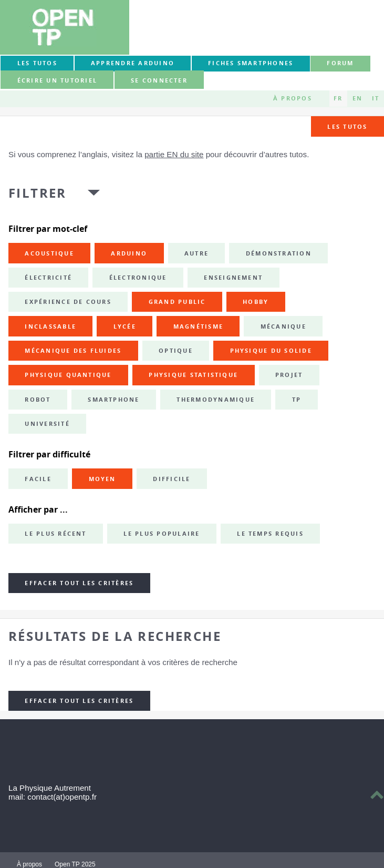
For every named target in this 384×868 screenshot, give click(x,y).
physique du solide (271, 351)
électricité (48, 278)
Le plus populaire (162, 534)
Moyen (102, 479)
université (47, 424)
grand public (177, 302)
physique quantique (68, 375)
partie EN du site (174, 154)
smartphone (113, 400)
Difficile (172, 479)
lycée (125, 326)
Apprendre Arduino (133, 63)
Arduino (129, 253)
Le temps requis (270, 534)
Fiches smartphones (251, 63)
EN (357, 98)
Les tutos (37, 63)
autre (196, 253)
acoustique (49, 253)
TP (297, 400)
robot (38, 400)
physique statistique (193, 375)
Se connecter (159, 80)
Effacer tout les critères (79, 583)
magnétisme (198, 326)
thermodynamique (216, 400)
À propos (293, 98)
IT (376, 98)
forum (340, 63)
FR (338, 98)
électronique (138, 278)
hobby (256, 302)
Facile (38, 479)
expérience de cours (68, 302)
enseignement (233, 278)
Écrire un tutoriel (57, 80)
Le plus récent (55, 534)
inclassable (50, 326)
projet (289, 375)
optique (176, 351)
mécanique (283, 326)
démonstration (279, 253)
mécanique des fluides (73, 351)
